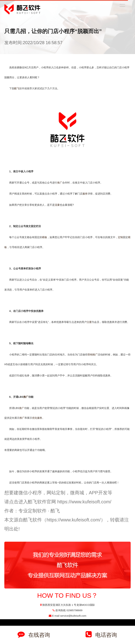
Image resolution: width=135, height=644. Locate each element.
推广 (60, 183)
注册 (89, 322)
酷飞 (17, 88)
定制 (120, 237)
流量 (57, 205)
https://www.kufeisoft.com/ (84, 502)
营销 (90, 355)
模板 (45, 237)
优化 (35, 418)
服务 (85, 194)
